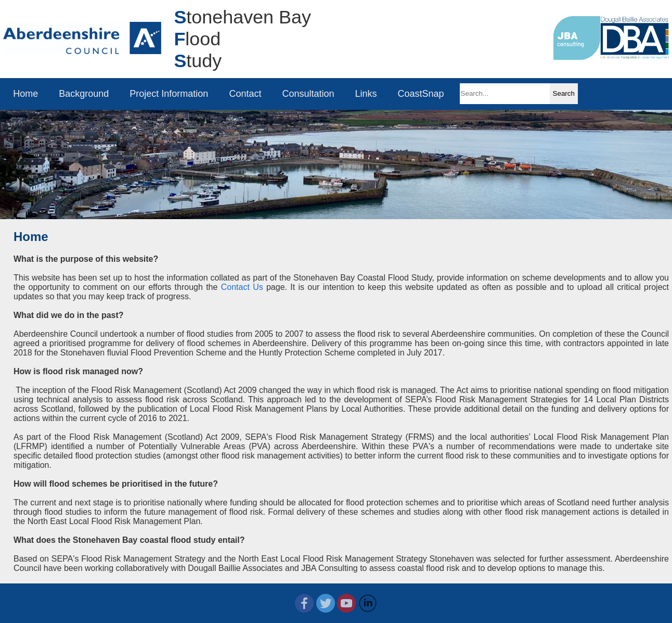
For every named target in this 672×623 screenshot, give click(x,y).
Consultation (308, 94)
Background (84, 94)
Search (564, 93)
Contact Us (242, 287)
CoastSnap (421, 94)
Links (366, 94)
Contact (245, 94)
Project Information (169, 94)
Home (26, 94)
